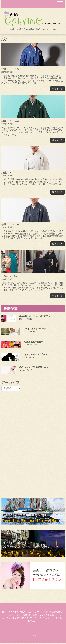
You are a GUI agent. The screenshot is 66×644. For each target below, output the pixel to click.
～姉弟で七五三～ (12, 276)
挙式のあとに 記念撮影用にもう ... (35, 367)
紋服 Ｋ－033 (10, 69)
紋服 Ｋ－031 (10, 173)
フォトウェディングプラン (35, 355)
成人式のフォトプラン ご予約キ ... (35, 316)
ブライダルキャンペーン (35, 329)
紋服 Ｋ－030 (10, 224)
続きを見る (57, 89)
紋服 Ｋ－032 (10, 121)
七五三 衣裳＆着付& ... (34, 342)
